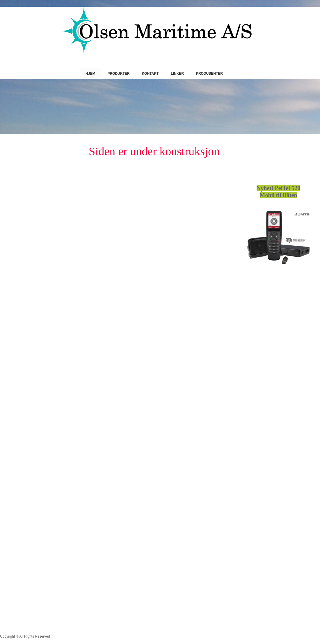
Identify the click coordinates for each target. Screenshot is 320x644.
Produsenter (209, 74)
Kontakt (150, 74)
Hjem (90, 74)
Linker (177, 74)
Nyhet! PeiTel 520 (278, 188)
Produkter (118, 74)
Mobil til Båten (279, 195)
